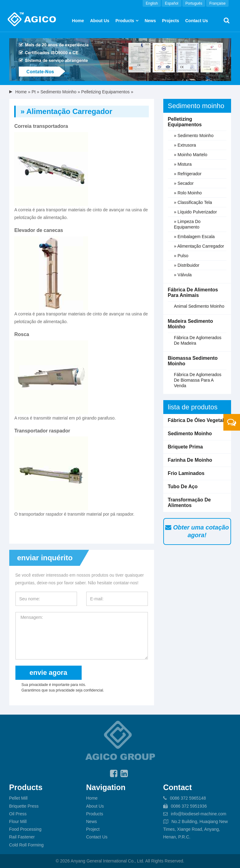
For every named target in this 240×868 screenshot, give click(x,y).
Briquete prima (185, 447)
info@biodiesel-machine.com (198, 814)
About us (100, 21)
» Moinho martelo (191, 155)
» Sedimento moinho (194, 136)
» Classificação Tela (193, 202)
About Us (95, 806)
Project (93, 829)
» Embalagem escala (194, 237)
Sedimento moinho (58, 92)
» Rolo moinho (188, 193)
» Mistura (183, 164)
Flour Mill (18, 821)
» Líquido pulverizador (195, 212)
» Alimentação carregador (199, 246)
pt (33, 92)
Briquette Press (24, 806)
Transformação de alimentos (189, 503)
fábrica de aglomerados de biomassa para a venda (198, 380)
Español (171, 3)
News (150, 21)
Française (217, 3)
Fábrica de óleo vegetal (196, 420)
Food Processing (25, 829)
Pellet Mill (18, 798)
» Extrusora (185, 145)
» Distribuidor (187, 265)
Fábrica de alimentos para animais (193, 292)
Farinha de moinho (190, 460)
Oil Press (18, 814)
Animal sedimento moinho (199, 306)
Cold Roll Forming (26, 845)
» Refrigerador (188, 174)
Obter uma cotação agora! (197, 531)
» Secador (184, 183)
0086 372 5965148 (188, 798)
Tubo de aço (183, 487)
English (152, 3)
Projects (171, 21)
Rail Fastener (22, 837)
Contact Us (197, 21)
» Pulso (181, 256)
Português (194, 3)
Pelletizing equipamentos (106, 92)
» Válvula (183, 275)
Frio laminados (186, 473)
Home (78, 21)
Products (125, 21)
